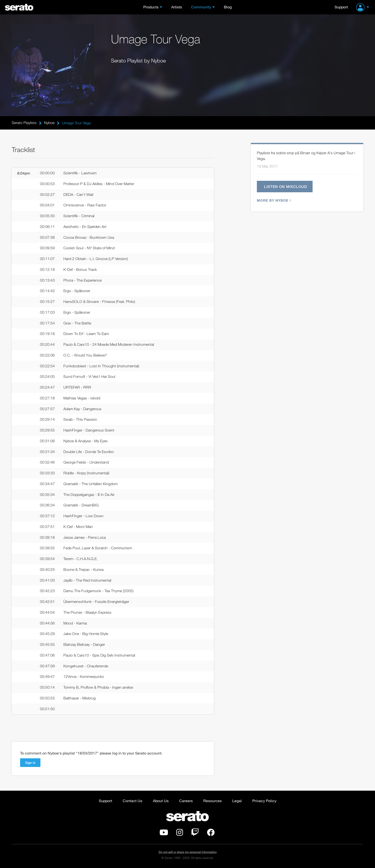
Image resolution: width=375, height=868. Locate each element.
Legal (237, 801)
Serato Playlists (24, 123)
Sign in (30, 763)
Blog (228, 7)
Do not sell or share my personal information (188, 852)
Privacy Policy (264, 801)
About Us (161, 801)
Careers (186, 801)
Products (151, 7)
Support (341, 7)
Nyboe (49, 123)
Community (201, 7)
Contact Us (132, 801)
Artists (177, 7)
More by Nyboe (273, 200)
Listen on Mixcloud (286, 187)
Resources (212, 801)
